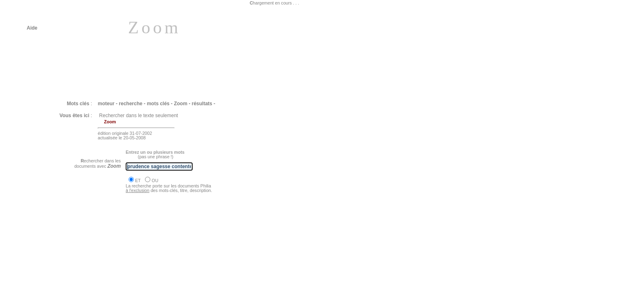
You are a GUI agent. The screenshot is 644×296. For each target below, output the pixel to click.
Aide (32, 28)
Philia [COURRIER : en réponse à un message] (89, 237)
